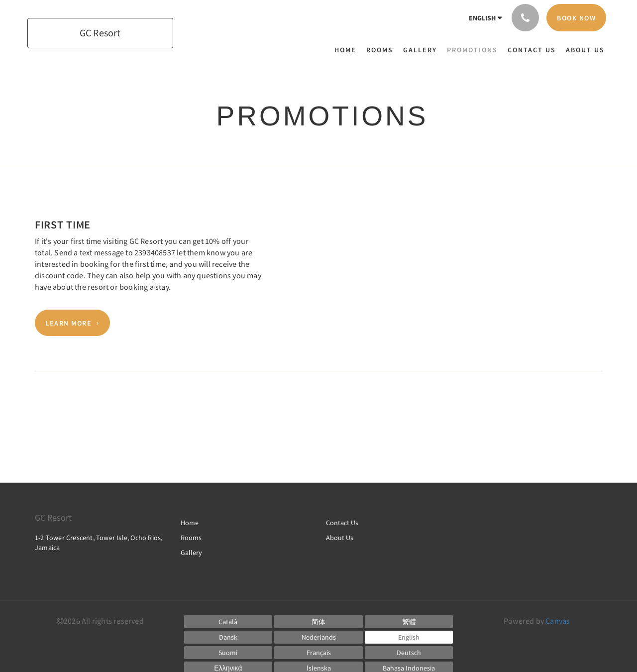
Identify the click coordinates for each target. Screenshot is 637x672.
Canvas (558, 621)
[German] (409, 653)
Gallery (191, 553)
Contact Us (342, 523)
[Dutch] (318, 637)
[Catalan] (228, 622)
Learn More (68, 323)
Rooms (191, 538)
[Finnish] (228, 653)
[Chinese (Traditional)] (409, 622)
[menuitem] (348, 50)
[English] (409, 637)
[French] (318, 653)
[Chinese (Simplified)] (318, 622)
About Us (340, 538)
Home (190, 523)
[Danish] (228, 637)
